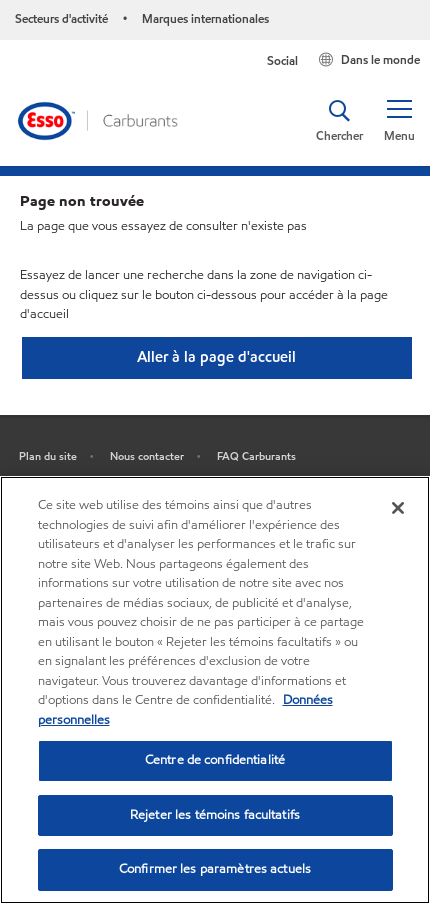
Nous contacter (147, 456)
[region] (215, 690)
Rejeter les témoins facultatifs (215, 815)
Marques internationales (205, 18)
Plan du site (48, 456)
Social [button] (282, 60)
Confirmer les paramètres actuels (215, 869)
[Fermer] (398, 508)
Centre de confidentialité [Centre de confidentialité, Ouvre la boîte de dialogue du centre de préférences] (215, 760)
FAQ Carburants (256, 456)
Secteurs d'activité (61, 18)
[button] (399, 121)
